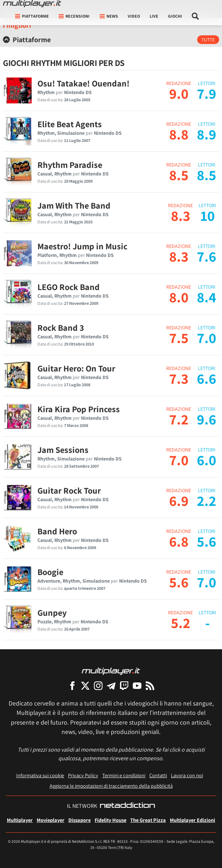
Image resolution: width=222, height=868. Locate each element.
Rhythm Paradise (70, 165)
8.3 (181, 215)
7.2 (179, 419)
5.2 (181, 623)
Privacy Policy (83, 775)
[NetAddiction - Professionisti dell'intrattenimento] (127, 806)
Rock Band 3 (61, 328)
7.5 (179, 338)
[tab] (111, 40)
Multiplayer (20, 820)
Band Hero (57, 531)
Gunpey (52, 613)
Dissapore (80, 820)
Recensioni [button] (74, 16)
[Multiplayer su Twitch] (124, 686)
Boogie (50, 572)
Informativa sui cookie (40, 775)
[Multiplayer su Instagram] (98, 686)
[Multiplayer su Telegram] (111, 686)
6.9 (179, 500)
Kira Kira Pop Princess (79, 409)
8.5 (179, 175)
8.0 (179, 297)
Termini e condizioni (124, 775)
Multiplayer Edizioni (192, 820)
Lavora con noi (187, 775)
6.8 (179, 541)
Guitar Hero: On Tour (76, 368)
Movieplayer (51, 820)
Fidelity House (110, 820)
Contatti (158, 775)
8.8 (179, 134)
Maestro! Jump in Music (82, 246)
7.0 (179, 460)
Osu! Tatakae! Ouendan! (83, 83)
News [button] (109, 16)
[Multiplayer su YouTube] (137, 686)
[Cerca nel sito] (196, 16)
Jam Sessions (63, 450)
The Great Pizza (148, 820)
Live (154, 16)
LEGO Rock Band (69, 287)
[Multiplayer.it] (32, 4)
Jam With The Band (74, 205)
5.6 (179, 582)
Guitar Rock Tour (69, 490)
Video (134, 16)
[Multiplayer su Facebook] (72, 686)
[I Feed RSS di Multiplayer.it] (150, 686)
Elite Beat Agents (70, 124)
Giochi (175, 16)
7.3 (179, 378)
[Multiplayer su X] (85, 686)
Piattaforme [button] (32, 16)
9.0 (179, 93)
